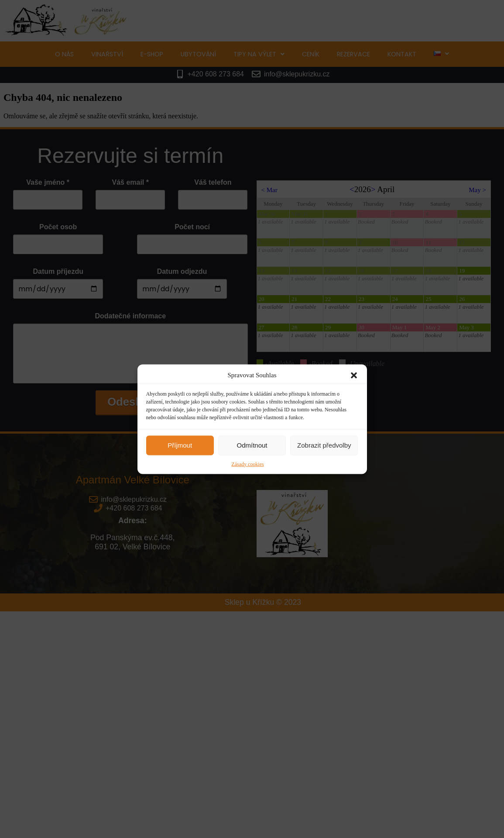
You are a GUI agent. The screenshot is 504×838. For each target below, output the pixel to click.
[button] (354, 375)
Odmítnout (252, 445)
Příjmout (180, 445)
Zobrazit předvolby (324, 445)
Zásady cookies (247, 464)
